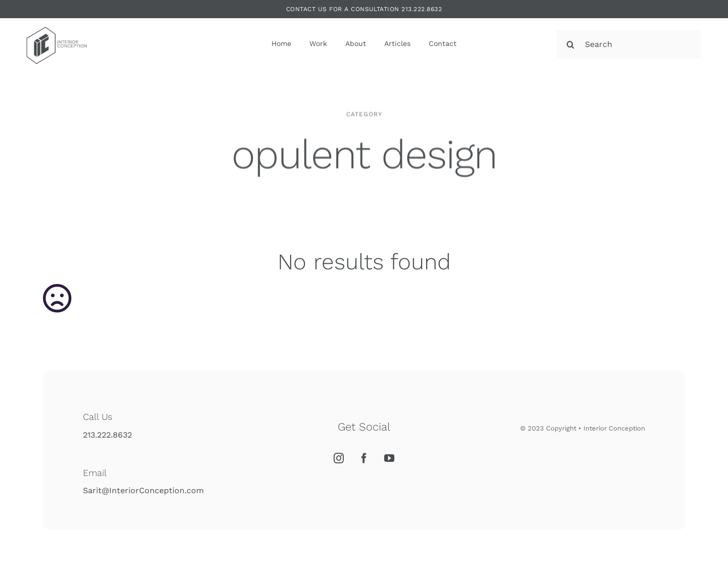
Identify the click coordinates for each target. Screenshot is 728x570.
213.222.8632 (107, 435)
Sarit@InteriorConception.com (143, 490)
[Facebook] (364, 458)
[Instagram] (339, 458)
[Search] (629, 44)
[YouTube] (389, 458)
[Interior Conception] (56, 25)
